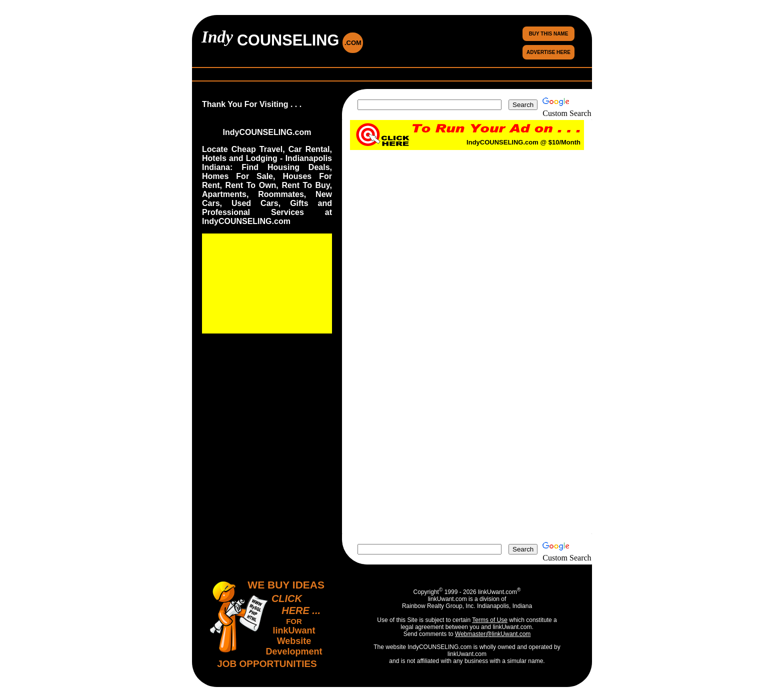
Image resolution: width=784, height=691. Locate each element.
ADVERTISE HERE (548, 52)
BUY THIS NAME (549, 34)
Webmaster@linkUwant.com (493, 634)
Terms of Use (490, 620)
